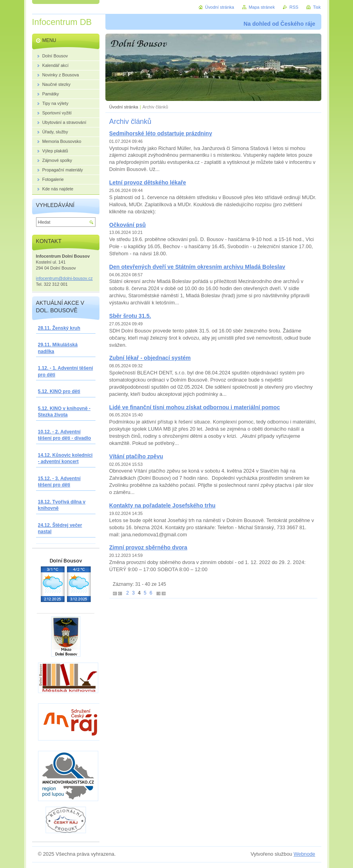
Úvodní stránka (124, 107)
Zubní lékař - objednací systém (150, 358)
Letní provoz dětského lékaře (148, 182)
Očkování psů (128, 225)
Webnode (304, 854)
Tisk (317, 7)
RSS (294, 7)
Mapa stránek (262, 7)
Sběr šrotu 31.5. (130, 316)
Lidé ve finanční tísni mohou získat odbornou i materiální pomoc (195, 407)
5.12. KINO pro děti (59, 391)
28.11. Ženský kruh (59, 328)
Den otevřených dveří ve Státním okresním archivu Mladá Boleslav (197, 267)
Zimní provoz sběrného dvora (148, 547)
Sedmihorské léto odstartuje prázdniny (161, 133)
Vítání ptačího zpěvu (136, 456)
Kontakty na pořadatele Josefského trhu (162, 505)
